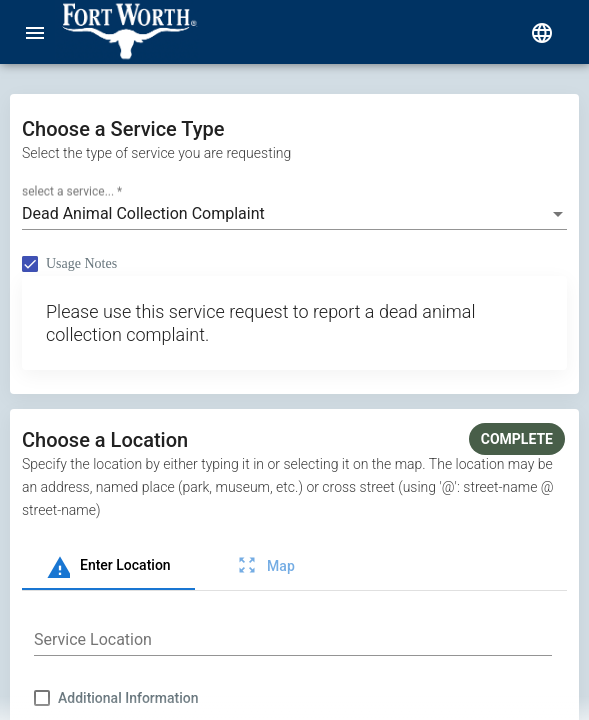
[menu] (35, 32)
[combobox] (294, 214)
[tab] (108, 566)
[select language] (542, 32)
